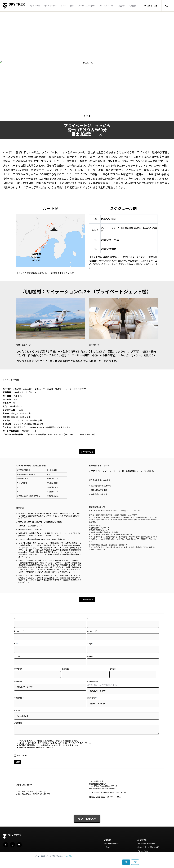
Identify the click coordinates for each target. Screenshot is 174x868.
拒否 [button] (135, 862)
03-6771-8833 (115, 798)
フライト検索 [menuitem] (34, 6)
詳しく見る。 (68, 856)
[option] (87, 63)
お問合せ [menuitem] (120, 6)
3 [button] (90, 116)
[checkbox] (87, 756)
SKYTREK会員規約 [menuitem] (112, 846)
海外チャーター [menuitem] (50, 6)
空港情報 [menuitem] (108, 842)
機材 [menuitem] (71, 6)
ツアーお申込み (87, 452)
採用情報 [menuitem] (132, 6)
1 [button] (84, 116)
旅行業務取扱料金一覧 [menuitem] (147, 846)
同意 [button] (126, 862)
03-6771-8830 (99, 798)
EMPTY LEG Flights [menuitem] (86, 6)
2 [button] (87, 116)
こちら (58, 742)
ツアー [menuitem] (63, 6)
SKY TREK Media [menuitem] (105, 6)
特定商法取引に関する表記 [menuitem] (149, 850)
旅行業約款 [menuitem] (142, 842)
